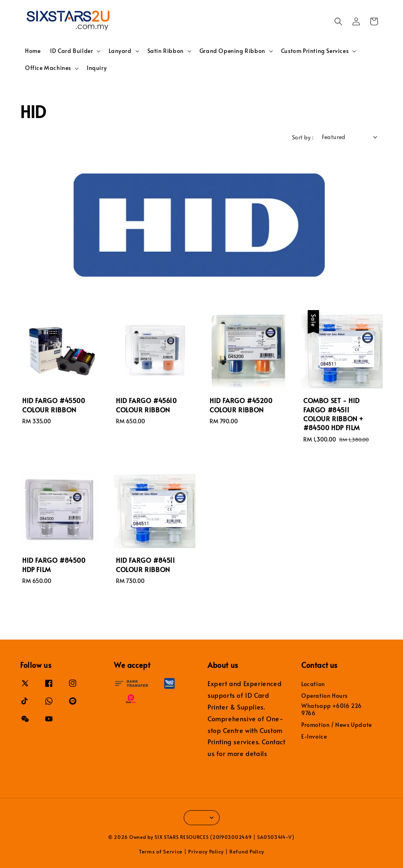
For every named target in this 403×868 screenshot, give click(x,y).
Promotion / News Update (337, 725)
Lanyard (120, 51)
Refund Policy (247, 851)
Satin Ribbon (166, 51)
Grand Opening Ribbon (232, 51)
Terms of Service (161, 851)
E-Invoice (314, 736)
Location (313, 684)
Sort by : (303, 137)
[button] (338, 21)
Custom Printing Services (315, 51)
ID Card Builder (71, 51)
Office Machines (48, 68)
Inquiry (97, 68)
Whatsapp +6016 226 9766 (332, 709)
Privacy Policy (206, 851)
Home (33, 51)
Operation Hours (324, 696)
